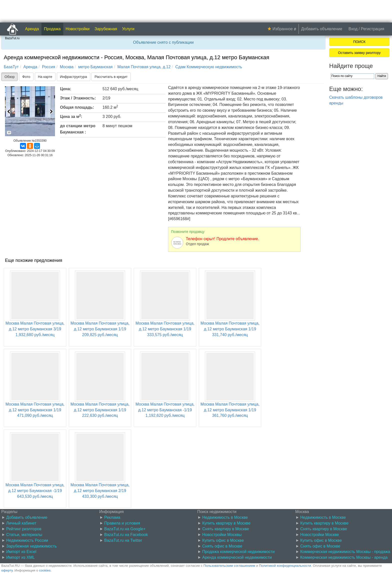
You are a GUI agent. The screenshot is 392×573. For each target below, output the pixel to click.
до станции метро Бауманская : (78, 129)
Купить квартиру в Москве (226, 523)
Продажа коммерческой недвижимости (238, 552)
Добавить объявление (322, 29)
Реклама (112, 517)
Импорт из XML (20, 557)
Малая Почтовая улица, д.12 (144, 67)
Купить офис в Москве (223, 540)
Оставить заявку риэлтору (359, 53)
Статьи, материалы (24, 535)
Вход (353, 29)
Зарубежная (106, 29)
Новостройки (78, 29)
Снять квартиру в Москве (226, 529)
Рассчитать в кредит (111, 77)
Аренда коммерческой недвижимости (237, 557)
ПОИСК (359, 42)
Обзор (9, 77)
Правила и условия (122, 523)
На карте (45, 77)
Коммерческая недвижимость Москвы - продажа (345, 552)
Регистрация (372, 29)
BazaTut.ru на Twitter (123, 540)
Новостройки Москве (320, 535)
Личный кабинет (21, 523)
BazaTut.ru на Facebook (126, 535)
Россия (48, 67)
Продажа (52, 29)
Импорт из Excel (21, 552)
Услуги (128, 29)
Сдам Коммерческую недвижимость (209, 67)
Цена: (66, 89)
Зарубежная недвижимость (31, 546)
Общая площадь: (77, 107)
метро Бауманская (95, 67)
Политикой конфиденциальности (285, 566)
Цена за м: (71, 116)
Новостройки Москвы (222, 535)
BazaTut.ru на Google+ (125, 529)
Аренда (32, 29)
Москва (67, 67)
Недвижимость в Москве (225, 517)
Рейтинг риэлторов (24, 529)
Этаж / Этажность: (78, 98)
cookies (45, 570)
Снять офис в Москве (222, 546)
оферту (7, 570)
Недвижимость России (27, 540)
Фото (26, 77)
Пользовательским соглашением (229, 566)
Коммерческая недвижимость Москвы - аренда (344, 557)
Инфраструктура (73, 77)
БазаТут (11, 67)
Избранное (283, 29)
